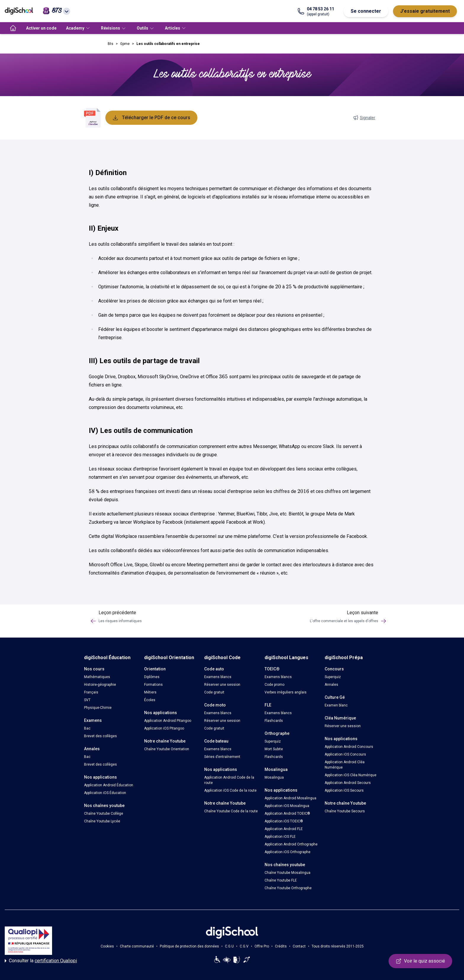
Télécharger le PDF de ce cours (151, 118)
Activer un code (41, 28)
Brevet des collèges (100, 736)
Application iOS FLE (280, 837)
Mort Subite (274, 749)
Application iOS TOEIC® (284, 821)
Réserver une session (222, 685)
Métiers (150, 692)
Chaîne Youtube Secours (345, 811)
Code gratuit (214, 692)
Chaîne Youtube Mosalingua (287, 873)
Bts (111, 44)
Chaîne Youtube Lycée (102, 821)
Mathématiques (97, 677)
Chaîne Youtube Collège (104, 814)
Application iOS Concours (345, 754)
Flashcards (274, 721)
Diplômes (152, 677)
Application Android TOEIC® (287, 814)
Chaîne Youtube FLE (281, 880)
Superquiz (273, 741)
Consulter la (41, 961)
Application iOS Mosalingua (287, 806)
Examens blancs (218, 677)
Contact (299, 946)
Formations (153, 685)
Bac (87, 728)
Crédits (281, 946)
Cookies (107, 946)
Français (91, 692)
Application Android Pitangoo (168, 721)
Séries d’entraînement (222, 757)
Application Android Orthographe (291, 844)
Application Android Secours (348, 783)
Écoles (150, 700)
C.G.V (244, 946)
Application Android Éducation (109, 785)
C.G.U (229, 946)
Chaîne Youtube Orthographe (288, 888)
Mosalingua (274, 777)
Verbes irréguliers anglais (286, 692)
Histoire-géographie (100, 685)
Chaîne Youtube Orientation (167, 749)
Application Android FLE (284, 829)
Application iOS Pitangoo (164, 728)
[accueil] (13, 28)
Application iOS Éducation (105, 793)
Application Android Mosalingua (290, 798)
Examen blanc (336, 705)
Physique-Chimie (98, 708)
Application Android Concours (349, 747)
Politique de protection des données (189, 946)
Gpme (125, 44)
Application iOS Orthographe (287, 852)
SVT (87, 700)
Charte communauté (137, 946)
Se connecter (366, 11)
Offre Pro (262, 946)
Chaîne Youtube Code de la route (231, 811)
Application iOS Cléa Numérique (351, 775)
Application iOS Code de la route (230, 790)
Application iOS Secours (344, 790)
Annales (331, 685)
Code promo (274, 685)
